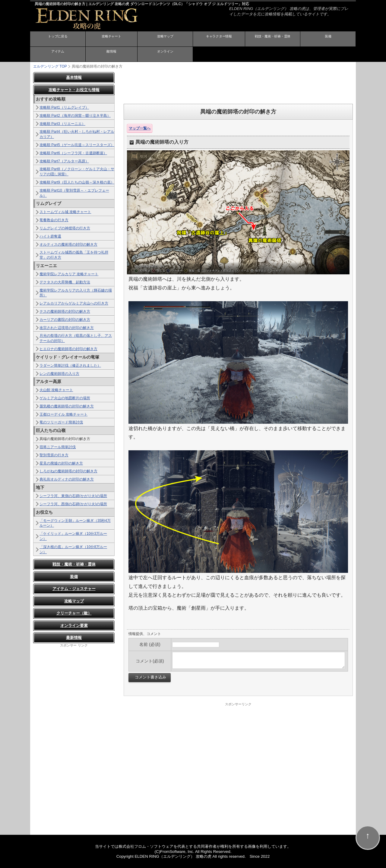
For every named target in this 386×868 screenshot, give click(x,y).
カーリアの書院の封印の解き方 (65, 319)
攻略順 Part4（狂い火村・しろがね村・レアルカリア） (77, 134)
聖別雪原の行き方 (54, 455)
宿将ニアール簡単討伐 (58, 447)
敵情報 (111, 54)
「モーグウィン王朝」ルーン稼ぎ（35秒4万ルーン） (75, 523)
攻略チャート (111, 39)
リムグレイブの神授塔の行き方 (65, 228)
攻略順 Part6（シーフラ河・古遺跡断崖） (73, 153)
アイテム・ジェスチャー (74, 588)
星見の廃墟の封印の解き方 (61, 463)
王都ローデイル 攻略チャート (63, 414)
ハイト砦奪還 (50, 236)
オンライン (165, 54)
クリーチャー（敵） (74, 613)
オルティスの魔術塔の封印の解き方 (68, 244)
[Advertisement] (238, 85)
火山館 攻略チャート (56, 390)
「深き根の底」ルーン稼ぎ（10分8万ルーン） (73, 549)
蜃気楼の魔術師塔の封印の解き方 (67, 406)
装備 (328, 39)
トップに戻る (58, 39)
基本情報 (74, 77)
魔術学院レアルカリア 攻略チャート (69, 274)
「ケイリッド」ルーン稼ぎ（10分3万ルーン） (73, 536)
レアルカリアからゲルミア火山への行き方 (74, 303)
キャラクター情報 (219, 39)
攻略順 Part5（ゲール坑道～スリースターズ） (77, 145)
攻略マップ (165, 39)
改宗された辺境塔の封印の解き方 (67, 327)
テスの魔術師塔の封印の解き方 (65, 311)
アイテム (58, 54)
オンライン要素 (74, 625)
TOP (50, 66)
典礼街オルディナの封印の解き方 (67, 479)
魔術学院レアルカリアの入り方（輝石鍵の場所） (76, 293)
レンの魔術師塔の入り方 (59, 373)
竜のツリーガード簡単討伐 (61, 422)
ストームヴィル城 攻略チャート (65, 212)
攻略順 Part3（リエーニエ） (62, 123)
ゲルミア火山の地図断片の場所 (65, 398)
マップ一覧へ (140, 128)
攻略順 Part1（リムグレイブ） (64, 107)
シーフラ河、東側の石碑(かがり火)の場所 (73, 496)
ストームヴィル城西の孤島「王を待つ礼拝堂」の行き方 (74, 255)
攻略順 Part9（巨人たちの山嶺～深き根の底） (77, 182)
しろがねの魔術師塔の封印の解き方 (68, 471)
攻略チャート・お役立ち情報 (74, 89)
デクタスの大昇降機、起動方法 (65, 282)
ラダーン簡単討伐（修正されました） (70, 365)
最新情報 (74, 637)
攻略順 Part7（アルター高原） (64, 161)
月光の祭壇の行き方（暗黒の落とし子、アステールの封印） (76, 338)
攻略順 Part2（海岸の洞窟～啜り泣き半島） (75, 115)
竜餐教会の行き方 (54, 220)
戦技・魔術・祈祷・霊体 (273, 39)
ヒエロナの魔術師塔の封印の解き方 (68, 349)
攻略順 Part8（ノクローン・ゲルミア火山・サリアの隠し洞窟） (77, 171)
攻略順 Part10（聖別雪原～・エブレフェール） (74, 193)
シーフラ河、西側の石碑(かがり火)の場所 (73, 504)
